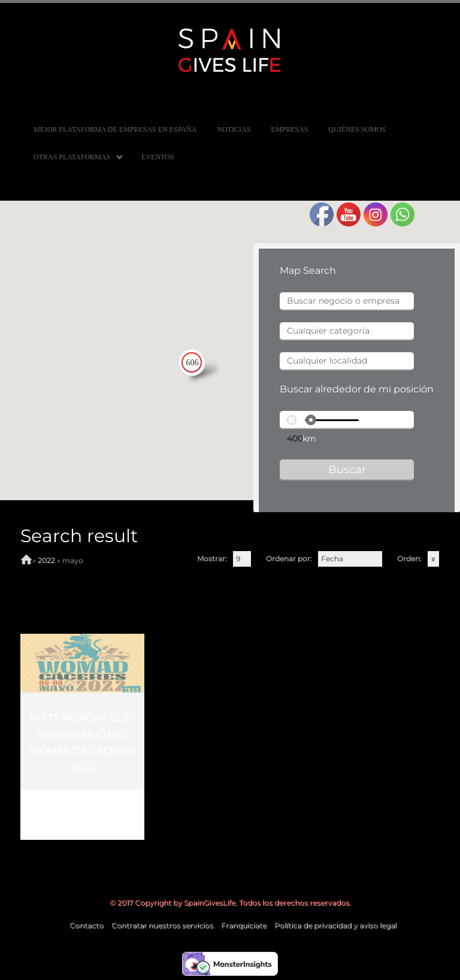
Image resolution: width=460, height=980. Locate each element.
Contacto (87, 925)
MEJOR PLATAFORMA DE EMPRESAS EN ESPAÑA (115, 129)
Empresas (289, 129)
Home (26, 561)
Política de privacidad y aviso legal (335, 925)
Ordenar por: (289, 559)
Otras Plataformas (72, 157)
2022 (46, 560)
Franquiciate (244, 925)
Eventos (158, 157)
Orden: (409, 559)
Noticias (234, 129)
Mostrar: (212, 559)
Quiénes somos (357, 129)
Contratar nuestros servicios (162, 925)
